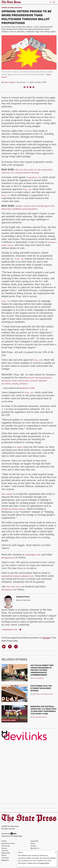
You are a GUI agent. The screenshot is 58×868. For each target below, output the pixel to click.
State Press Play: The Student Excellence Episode (41, 692)
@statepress (8, 593)
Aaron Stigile (10, 82)
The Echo (5, 854)
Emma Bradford (38, 681)
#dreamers (7, 383)
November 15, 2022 (27, 391)
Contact (33, 849)
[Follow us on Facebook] (11, 650)
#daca (16, 383)
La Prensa (5, 861)
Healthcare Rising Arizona (15, 512)
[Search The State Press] (51, 2)
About (33, 847)
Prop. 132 (6, 198)
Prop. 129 (27, 192)
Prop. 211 (6, 304)
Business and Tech (8, 847)
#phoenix (47, 383)
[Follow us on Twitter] (4, 650)
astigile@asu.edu (34, 558)
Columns (11, 8)
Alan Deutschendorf (40, 720)
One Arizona (8, 497)
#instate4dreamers (46, 380)
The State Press (14, 590)
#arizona (37, 383)
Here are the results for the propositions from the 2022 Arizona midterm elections (25, 173)
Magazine (5, 863)
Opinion (4, 8)
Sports (4, 859)
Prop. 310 (29, 395)
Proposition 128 (34, 180)
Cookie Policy (44, 863)
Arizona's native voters (13, 248)
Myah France (48, 697)
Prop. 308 (38, 363)
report (20, 450)
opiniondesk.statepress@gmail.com (20, 579)
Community (6, 849)
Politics (4, 844)
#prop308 (30, 380)
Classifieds (34, 844)
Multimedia (6, 856)
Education (18, 8)
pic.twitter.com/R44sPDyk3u (16, 386)
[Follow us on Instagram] (17, 650)
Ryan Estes (37, 697)
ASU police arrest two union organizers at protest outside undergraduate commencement (42, 673)
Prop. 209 (20, 262)
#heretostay (26, 383)
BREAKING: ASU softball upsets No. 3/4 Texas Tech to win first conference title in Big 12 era (43, 713)
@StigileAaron (9, 561)
